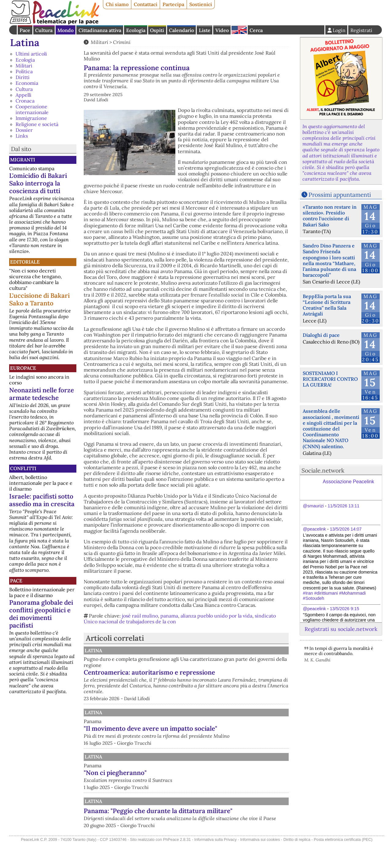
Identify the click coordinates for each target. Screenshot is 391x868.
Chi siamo (117, 4)
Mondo (66, 30)
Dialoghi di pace (321, 335)
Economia (27, 83)
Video (222, 30)
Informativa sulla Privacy (216, 864)
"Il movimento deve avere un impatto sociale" (214, 734)
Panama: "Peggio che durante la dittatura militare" (208, 826)
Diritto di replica (297, 864)
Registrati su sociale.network (341, 629)
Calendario (181, 30)
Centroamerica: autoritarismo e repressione (213, 672)
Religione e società (37, 124)
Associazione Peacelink (349, 482)
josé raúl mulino (140, 616)
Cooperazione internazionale (32, 109)
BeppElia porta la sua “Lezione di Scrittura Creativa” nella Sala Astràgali (327, 305)
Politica (24, 71)
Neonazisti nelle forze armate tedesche (42, 394)
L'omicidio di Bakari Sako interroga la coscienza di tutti (38, 183)
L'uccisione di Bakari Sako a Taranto (39, 299)
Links (22, 136)
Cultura (44, 30)
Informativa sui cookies (260, 864)
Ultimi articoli (31, 54)
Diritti (23, 77)
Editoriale (25, 262)
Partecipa (173, 4)
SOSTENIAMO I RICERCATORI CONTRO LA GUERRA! (330, 379)
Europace (23, 368)
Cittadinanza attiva (100, 30)
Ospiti (157, 30)
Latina (25, 43)
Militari (24, 66)
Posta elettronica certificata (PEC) (343, 864)
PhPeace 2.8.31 (177, 864)
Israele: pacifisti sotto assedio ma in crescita (42, 500)
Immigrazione (31, 118)
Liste (205, 30)
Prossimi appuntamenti (340, 195)
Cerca (256, 30)
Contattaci (146, 4)
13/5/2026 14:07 (346, 529)
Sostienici (201, 4)
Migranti (23, 160)
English (239, 30)
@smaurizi (313, 506)
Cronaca (25, 101)
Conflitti (23, 468)
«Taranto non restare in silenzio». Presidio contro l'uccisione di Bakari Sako (330, 216)
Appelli (24, 95)
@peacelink (314, 529)
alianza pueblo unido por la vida (216, 616)
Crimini (122, 42)
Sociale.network (323, 470)
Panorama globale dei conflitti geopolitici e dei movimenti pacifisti (41, 614)
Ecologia (136, 30)
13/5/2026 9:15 (345, 609)
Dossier (24, 130)
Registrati (361, 30)
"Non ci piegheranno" (179, 785)
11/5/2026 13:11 (344, 506)
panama (169, 616)
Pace (25, 30)
